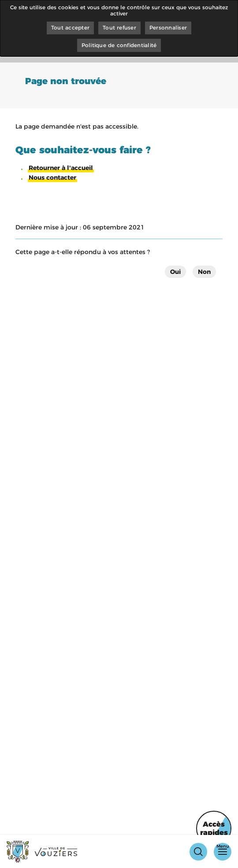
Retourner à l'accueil (61, 168)
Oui (175, 272)
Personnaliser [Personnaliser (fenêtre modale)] (168, 28)
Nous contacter (52, 177)
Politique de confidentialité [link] (119, 45)
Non (204, 272)
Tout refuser (119, 28)
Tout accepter (70, 28)
